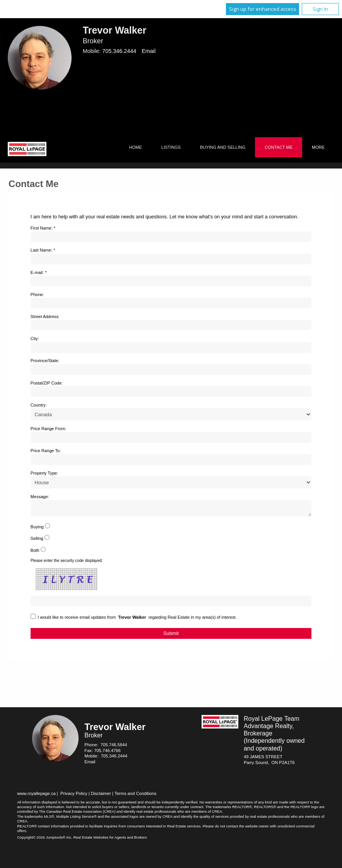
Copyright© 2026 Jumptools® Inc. (45, 840)
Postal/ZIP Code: (47, 383)
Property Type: (44, 473)
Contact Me (279, 147)
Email (149, 51)
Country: (39, 405)
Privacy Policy (74, 796)
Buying (37, 529)
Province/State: (45, 361)
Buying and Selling (223, 147)
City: (35, 339)
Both (35, 553)
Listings (171, 147)
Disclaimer (101, 796)
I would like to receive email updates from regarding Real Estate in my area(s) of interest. (137, 620)
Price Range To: (46, 451)
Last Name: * (43, 250)
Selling (37, 541)
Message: (40, 497)
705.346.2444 (119, 51)
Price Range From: (48, 429)
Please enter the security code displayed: (67, 563)
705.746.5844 (114, 747)
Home (136, 147)
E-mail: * (39, 272)
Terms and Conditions (135, 796)
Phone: (37, 294)
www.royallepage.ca (36, 796)
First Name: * (43, 228)
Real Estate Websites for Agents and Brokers (110, 840)
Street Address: (45, 317)
